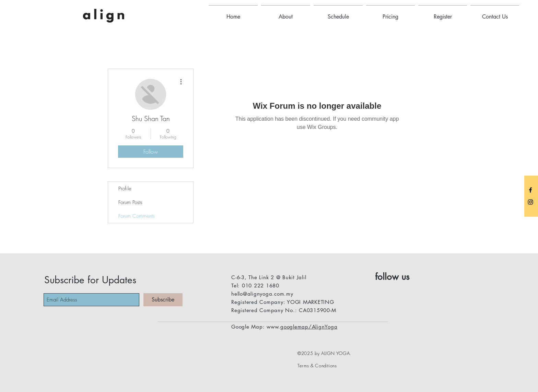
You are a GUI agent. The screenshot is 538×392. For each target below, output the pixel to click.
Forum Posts (130, 202)
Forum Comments (137, 216)
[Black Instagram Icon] (530, 202)
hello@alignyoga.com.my (262, 294)
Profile (125, 189)
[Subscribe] (163, 300)
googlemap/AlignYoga (309, 327)
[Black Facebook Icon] (530, 190)
